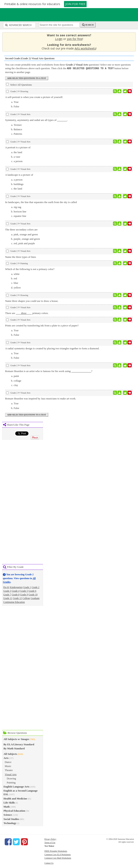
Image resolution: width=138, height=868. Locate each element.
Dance (8, 762)
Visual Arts (11, 774)
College (26, 598)
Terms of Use (50, 842)
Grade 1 (27, 587)
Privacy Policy (51, 839)
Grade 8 (16, 594)
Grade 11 (8, 598)
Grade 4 (16, 591)
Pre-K (6, 587)
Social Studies (11, 819)
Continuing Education (14, 602)
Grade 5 (24, 591)
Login (59, 39)
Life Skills (9, 802)
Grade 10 (33, 594)
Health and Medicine (15, 798)
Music (8, 766)
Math (7, 806)
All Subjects (10, 754)
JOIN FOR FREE (75, 4)
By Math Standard (14, 748)
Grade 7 (7, 594)
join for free (75, 39)
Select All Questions (19, 84)
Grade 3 (7, 591)
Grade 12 (17, 598)
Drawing (11, 778)
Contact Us (49, 863)
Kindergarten (16, 587)
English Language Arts (16, 786)
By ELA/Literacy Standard (19, 744)
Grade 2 (35, 587)
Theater (9, 770)
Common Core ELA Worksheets (58, 854)
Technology (10, 823)
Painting (11, 782)
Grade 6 (32, 591)
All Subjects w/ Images (16, 739)
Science (8, 815)
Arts (6, 758)
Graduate (35, 598)
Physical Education (14, 810)
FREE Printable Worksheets (56, 851)
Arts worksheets (85, 48)
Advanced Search (18, 25)
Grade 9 (24, 594)
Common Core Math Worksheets (58, 858)
